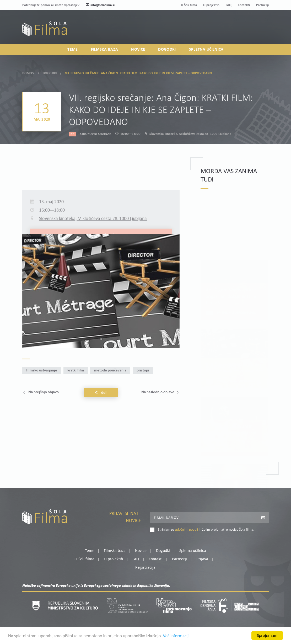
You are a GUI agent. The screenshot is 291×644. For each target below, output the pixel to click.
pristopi (143, 371)
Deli (101, 393)
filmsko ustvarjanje (42, 371)
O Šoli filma (189, 5)
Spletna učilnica (206, 50)
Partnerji (262, 5)
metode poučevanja (110, 371)
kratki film (76, 371)
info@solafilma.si (100, 5)
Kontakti (244, 5)
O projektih (211, 5)
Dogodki (167, 50)
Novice (138, 50)
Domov (28, 72)
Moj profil (242, 25)
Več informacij (176, 636)
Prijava (236, 32)
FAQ (229, 5)
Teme (72, 50)
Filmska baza (105, 50)
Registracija (260, 32)
